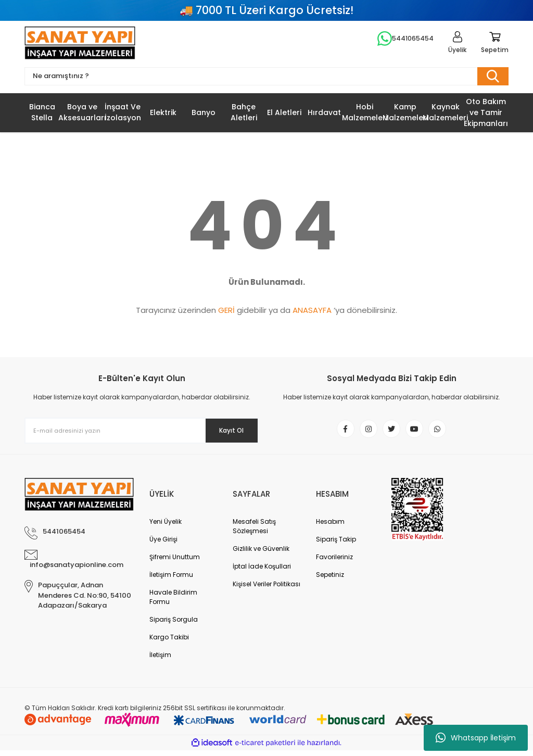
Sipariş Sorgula (174, 625)
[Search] (266, 79)
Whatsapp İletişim (476, 738)
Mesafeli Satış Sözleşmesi (254, 532)
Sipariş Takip (336, 545)
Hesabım (330, 527)
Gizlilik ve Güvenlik (261, 554)
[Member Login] (457, 44)
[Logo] (80, 45)
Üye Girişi (163, 545)
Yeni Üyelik (166, 527)
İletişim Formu (171, 580)
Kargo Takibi (169, 643)
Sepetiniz (330, 580)
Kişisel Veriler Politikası (266, 590)
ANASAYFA (312, 313)
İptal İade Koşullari (262, 572)
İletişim (160, 660)
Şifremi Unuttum (175, 563)
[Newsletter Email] (142, 434)
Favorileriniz (334, 563)
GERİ (226, 313)
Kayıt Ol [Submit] (224, 433)
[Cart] (495, 44)
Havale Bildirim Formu (173, 603)
